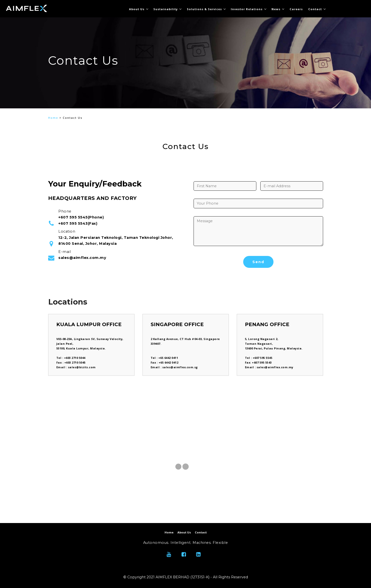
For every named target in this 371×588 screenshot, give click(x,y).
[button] (54, 80)
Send (258, 262)
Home (53, 118)
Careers (296, 9)
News (276, 9)
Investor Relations (247, 9)
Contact (315, 9)
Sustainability (166, 9)
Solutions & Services (204, 9)
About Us (137, 9)
